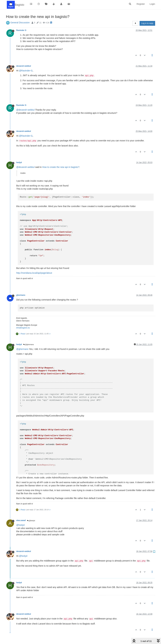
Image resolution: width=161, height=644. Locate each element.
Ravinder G (21, 30)
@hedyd (31, 521)
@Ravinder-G (26, 71)
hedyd (19, 162)
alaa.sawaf (21, 520)
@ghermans (28, 345)
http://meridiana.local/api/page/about (34, 273)
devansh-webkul (24, 66)
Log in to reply (147, 23)
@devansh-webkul (25, 110)
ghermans (21, 295)
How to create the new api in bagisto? (61, 167)
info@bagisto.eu (23, 328)
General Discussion (20, 23)
